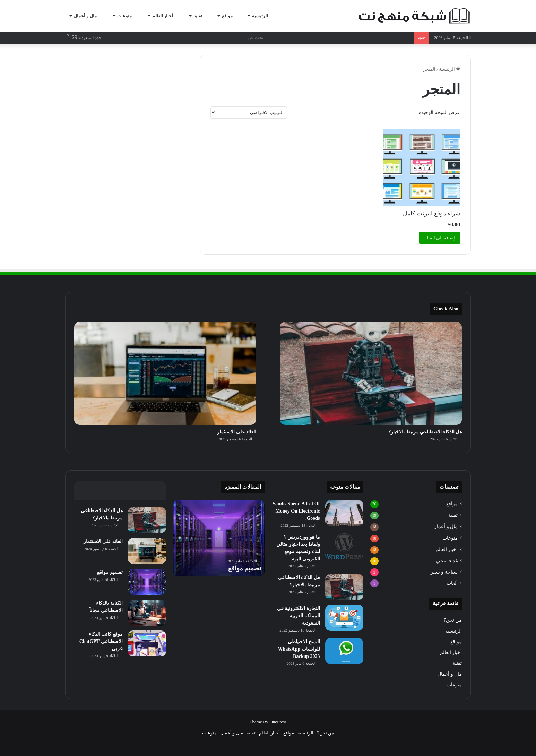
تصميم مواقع (245, 568)
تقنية (201, 16)
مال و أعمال (89, 16)
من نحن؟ (453, 620)
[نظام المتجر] (249, 113)
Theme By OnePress (268, 722)
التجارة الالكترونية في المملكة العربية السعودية (299, 616)
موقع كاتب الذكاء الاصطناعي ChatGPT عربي (101, 641)
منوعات (128, 16)
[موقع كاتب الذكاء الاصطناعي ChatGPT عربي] (147, 643)
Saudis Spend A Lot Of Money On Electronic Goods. (296, 511)
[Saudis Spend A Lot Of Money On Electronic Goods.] (344, 513)
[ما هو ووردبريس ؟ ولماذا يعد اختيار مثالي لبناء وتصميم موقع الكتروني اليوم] (344, 546)
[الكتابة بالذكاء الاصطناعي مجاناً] (147, 613)
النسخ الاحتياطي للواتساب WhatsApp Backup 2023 (299, 649)
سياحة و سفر (444, 572)
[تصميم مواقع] (147, 582)
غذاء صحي (447, 561)
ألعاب (452, 583)
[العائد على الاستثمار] (165, 373)
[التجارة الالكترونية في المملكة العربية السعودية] (344, 618)
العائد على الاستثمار (237, 432)
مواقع (230, 16)
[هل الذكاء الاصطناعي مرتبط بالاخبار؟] (371, 373)
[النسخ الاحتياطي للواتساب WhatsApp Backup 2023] (344, 651)
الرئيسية (263, 16)
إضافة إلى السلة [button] (440, 238)
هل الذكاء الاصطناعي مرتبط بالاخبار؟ (425, 432)
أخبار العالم (166, 16)
